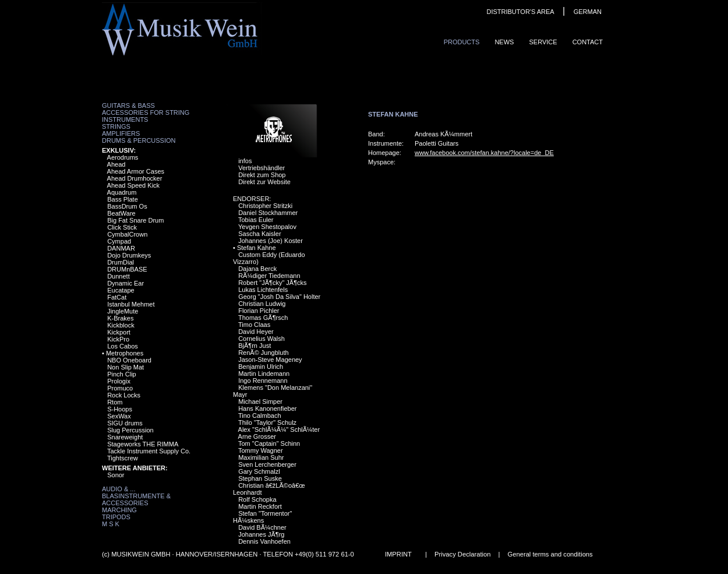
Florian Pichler (259, 311)
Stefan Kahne (257, 248)
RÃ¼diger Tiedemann (269, 276)
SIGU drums (125, 423)
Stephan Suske (260, 478)
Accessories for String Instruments (146, 116)
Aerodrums (123, 157)
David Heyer (256, 332)
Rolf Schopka (257, 499)
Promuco (120, 388)
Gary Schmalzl (259, 471)
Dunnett (119, 276)
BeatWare (121, 213)
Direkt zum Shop (262, 175)
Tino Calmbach (260, 415)
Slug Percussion (130, 430)
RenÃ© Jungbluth (263, 353)
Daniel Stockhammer (268, 213)
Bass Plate (123, 199)
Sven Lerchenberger (267, 464)
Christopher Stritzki (265, 206)
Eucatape (121, 290)
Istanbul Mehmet (131, 304)
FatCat (117, 297)
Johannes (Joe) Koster (271, 241)
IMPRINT (398, 554)
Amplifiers (121, 133)
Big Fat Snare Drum (135, 220)
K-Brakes (120, 318)
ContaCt (588, 42)
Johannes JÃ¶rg (261, 534)
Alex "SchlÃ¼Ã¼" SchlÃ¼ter (279, 429)
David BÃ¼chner (262, 527)
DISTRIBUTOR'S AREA (520, 12)
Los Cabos (123, 346)
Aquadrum (122, 192)
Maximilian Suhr (261, 457)
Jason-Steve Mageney (270, 360)
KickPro (118, 339)
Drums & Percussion (139, 140)
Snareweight (125, 437)
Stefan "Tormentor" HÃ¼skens (262, 517)
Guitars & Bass (128, 105)
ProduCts (462, 42)
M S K (111, 524)
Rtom (115, 402)
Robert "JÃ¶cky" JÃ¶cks (272, 283)
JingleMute (123, 311)
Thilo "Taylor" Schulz (267, 422)
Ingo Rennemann (263, 381)
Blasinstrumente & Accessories (136, 499)
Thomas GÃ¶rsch (263, 318)
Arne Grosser (257, 436)
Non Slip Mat (126, 367)
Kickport (119, 332)
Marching (119, 510)
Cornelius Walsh (261, 339)
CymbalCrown (127, 234)
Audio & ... (119, 489)
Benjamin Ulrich (261, 367)
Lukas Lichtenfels (263, 290)
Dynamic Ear (126, 283)
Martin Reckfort (260, 506)
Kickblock (121, 325)
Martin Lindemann (264, 374)
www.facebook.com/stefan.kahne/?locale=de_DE (484, 153)
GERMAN (588, 12)
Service (543, 42)
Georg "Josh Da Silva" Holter (279, 297)
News (504, 42)
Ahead (116, 164)
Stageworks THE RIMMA (143, 444)
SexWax (119, 416)
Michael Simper (260, 402)
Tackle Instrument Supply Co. (149, 451)
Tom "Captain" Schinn (269, 443)
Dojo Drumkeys (129, 255)
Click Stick (122, 227)
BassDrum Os (127, 206)
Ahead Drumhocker (135, 178)
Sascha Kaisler (259, 234)
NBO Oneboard (129, 360)
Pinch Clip (122, 374)
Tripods (116, 517)
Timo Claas (254, 325)
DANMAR (121, 248)
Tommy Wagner (261, 450)
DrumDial (121, 262)
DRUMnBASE (127, 269)
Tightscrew (123, 458)
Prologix (119, 381)
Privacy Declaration (462, 554)
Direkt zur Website (264, 182)
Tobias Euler (256, 220)
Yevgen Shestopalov (267, 227)
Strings (116, 126)
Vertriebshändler (261, 168)
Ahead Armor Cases (136, 171)
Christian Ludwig (262, 304)
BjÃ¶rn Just (255, 346)
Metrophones (125, 353)
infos (245, 161)
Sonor (116, 475)
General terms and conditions (550, 554)
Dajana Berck (257, 269)
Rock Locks (124, 395)
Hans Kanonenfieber (267, 409)
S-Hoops (120, 409)
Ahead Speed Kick (134, 185)
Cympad (119, 241)
